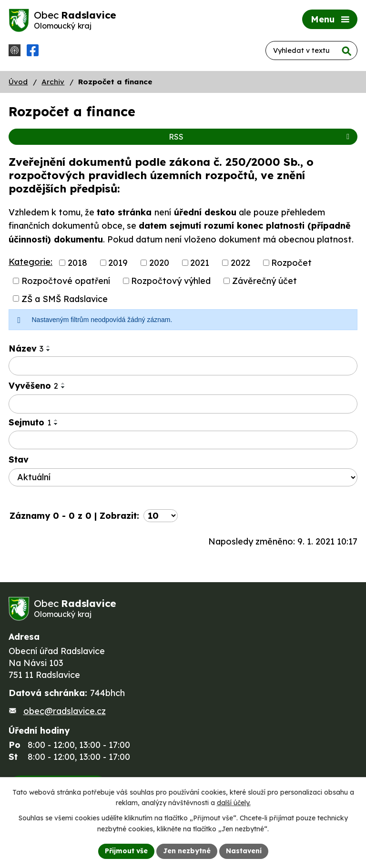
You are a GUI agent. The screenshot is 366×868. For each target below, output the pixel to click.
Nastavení (244, 851)
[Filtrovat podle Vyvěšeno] (183, 404)
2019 (118, 263)
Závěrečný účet (264, 281)
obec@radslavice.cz (65, 711)
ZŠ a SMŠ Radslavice (65, 298)
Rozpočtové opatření (66, 281)
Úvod (18, 82)
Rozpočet (291, 263)
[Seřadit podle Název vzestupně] (49, 346)
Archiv (53, 82)
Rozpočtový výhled (171, 281)
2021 (200, 263)
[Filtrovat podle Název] (183, 366)
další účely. (234, 803)
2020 (159, 263)
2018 (77, 263)
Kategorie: (30, 262)
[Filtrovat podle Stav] (183, 477)
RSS (261, 137)
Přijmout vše (126, 851)
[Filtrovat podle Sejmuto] (183, 440)
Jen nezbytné (187, 851)
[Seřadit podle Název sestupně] (49, 350)
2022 (240, 263)
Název (26, 348)
